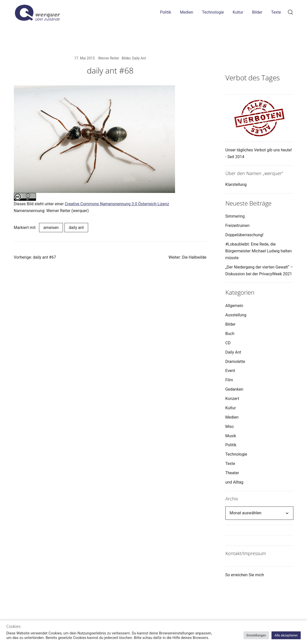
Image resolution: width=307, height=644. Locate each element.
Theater (232, 473)
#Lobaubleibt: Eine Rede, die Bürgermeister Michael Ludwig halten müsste (259, 251)
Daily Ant (139, 58)
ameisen (51, 228)
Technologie (213, 12)
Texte (276, 12)
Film (229, 380)
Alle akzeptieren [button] (286, 635)
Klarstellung (236, 184)
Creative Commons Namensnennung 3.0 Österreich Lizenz (117, 204)
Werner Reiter (109, 58)
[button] (227, 59)
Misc (230, 427)
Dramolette (235, 362)
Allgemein (234, 306)
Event (230, 371)
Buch (230, 334)
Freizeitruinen (237, 226)
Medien (186, 12)
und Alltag (234, 482)
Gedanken (234, 389)
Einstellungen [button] (256, 635)
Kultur (238, 12)
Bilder (257, 12)
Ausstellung (236, 315)
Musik (231, 436)
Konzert (232, 399)
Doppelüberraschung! (245, 235)
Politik (165, 12)
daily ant (76, 228)
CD (228, 343)
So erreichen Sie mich (245, 575)
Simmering (235, 216)
